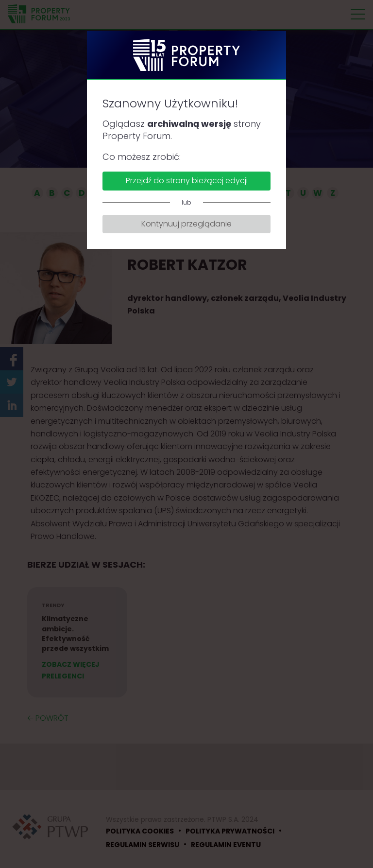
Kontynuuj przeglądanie (186, 224)
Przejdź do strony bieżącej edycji (187, 181)
